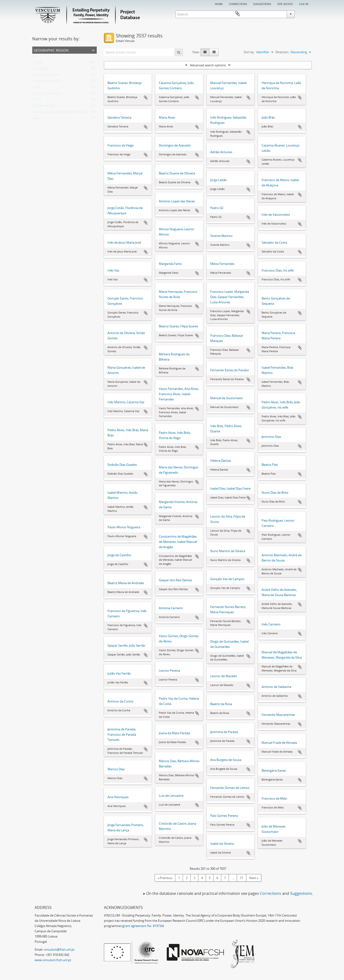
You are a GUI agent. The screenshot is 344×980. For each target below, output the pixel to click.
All (35, 57)
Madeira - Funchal (46, 76)
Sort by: (249, 52)
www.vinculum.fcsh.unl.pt (53, 960)
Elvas (37, 119)
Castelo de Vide (44, 107)
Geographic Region (51, 50)
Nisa (36, 88)
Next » (254, 878)
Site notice (285, 4)
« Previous (165, 878)
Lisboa (38, 63)
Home (219, 4)
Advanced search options (208, 65)
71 (242, 878)
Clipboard (305, 14)
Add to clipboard (146, 98)
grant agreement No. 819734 (143, 926)
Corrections (238, 4)
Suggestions (262, 4)
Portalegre (41, 69)
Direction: (282, 52)
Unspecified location (48, 82)
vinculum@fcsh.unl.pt (59, 949)
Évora (37, 100)
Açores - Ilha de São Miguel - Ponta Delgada (64, 113)
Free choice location (47, 94)
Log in (304, 4)
